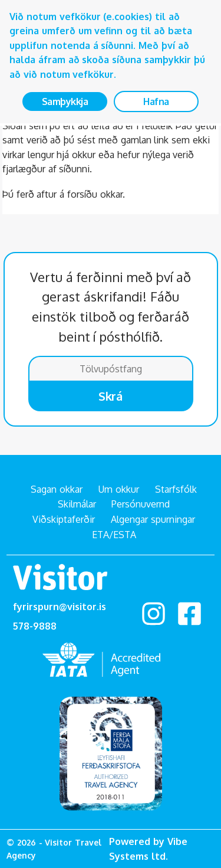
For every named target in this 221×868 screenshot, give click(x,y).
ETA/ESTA (114, 535)
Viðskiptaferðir (64, 519)
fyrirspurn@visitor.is (60, 607)
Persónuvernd (141, 504)
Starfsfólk (176, 489)
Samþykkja (65, 101)
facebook (189, 614)
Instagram (153, 614)
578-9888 (35, 626)
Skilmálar (77, 504)
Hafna (156, 101)
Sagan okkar (57, 489)
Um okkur (119, 489)
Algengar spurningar (153, 519)
